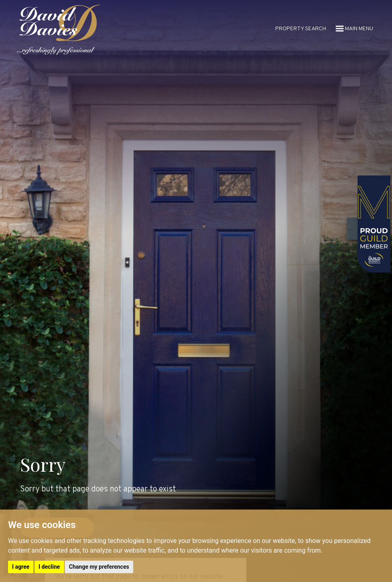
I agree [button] (21, 567)
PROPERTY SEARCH (301, 29)
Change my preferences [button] (99, 567)
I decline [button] (49, 567)
